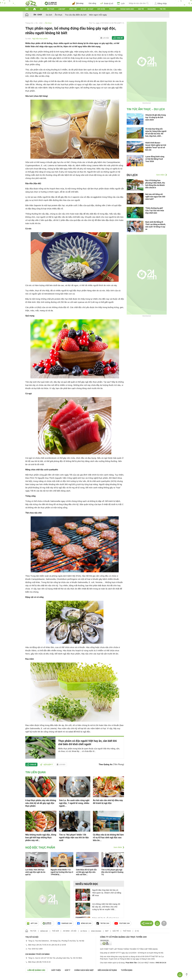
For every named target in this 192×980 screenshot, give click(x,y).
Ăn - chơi (38, 15)
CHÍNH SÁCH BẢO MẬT (84, 970)
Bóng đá (44, 931)
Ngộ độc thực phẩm (40, 39)
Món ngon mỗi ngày (98, 15)
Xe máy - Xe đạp (87, 9)
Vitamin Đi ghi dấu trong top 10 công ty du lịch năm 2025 (156, 117)
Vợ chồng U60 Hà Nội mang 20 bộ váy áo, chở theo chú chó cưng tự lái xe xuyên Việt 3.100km (106, 907)
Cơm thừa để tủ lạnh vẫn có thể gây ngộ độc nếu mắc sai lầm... (86, 872)
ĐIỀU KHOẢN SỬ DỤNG (107, 970)
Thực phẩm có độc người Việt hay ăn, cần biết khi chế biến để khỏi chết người (87, 743)
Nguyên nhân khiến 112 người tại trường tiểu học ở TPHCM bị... (62, 872)
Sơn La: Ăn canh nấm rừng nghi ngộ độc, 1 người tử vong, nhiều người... (74, 803)
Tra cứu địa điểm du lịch (76, 15)
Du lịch (49, 15)
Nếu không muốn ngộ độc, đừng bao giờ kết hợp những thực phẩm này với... (41, 838)
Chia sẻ (120, 38)
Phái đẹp (113, 9)
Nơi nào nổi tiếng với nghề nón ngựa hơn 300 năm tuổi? (155, 197)
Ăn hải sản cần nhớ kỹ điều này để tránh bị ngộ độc (108, 802)
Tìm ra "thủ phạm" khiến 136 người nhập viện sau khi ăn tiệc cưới (74, 838)
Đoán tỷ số (107, 3)
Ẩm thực (51, 9)
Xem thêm (118, 847)
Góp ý (68, 970)
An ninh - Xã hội (70, 931)
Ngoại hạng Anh (127, 9)
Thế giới (55, 931)
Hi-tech (84, 931)
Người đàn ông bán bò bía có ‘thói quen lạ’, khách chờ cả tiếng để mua (107, 893)
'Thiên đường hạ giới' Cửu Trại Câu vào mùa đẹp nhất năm (155, 210)
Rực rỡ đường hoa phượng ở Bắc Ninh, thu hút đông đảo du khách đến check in (155, 184)
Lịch (121, 3)
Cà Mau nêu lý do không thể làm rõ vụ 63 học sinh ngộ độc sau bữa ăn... (108, 838)
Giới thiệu (56, 970)
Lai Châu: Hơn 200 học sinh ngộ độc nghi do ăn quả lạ (35, 872)
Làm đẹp (62, 9)
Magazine (152, 9)
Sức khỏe (101, 9)
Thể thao (127, 931)
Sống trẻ (73, 9)
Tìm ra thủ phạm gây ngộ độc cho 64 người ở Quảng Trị (112, 872)
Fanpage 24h (65, 923)
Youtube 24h (122, 923)
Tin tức (163, 9)
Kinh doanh (96, 931)
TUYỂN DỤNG (127, 970)
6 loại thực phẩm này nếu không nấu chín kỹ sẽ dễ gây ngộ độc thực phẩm (41, 803)
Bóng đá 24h (84, 923)
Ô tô (137, 931)
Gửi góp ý (46, 765)
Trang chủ (29, 23)
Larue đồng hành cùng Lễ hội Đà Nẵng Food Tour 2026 (155, 159)
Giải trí (141, 9)
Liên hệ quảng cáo (36, 970)
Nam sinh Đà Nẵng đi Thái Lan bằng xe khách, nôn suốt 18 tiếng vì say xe (156, 226)
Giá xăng (92, 3)
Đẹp (42, 9)
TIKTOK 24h (103, 923)
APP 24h (32, 923)
